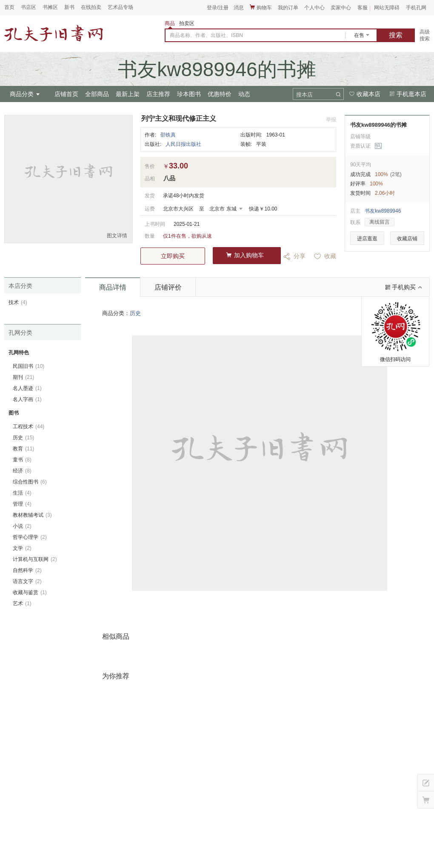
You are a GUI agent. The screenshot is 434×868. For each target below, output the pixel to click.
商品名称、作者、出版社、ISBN (206, 35)
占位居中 (54, 33)
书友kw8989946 (383, 211)
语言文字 (27, 581)
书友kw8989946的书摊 (378, 125)
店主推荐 (158, 94)
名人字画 (27, 399)
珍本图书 (189, 94)
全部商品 (97, 94)
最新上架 (128, 94)
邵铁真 (168, 135)
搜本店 (304, 95)
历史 (135, 313)
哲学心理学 (30, 537)
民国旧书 (29, 366)
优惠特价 (220, 94)
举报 (331, 120)
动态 (244, 94)
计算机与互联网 (35, 559)
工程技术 (29, 427)
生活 (22, 493)
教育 (23, 449)
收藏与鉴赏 (30, 592)
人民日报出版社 (183, 144)
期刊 (23, 377)
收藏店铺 (407, 239)
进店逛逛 (367, 239)
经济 (22, 471)
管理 (22, 504)
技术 (18, 302)
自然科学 (27, 570)
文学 (22, 548)
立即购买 (173, 256)
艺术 (22, 603)
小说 (22, 526)
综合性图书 (30, 482)
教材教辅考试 (32, 515)
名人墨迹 (27, 388)
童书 (22, 460)
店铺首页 (66, 94)
